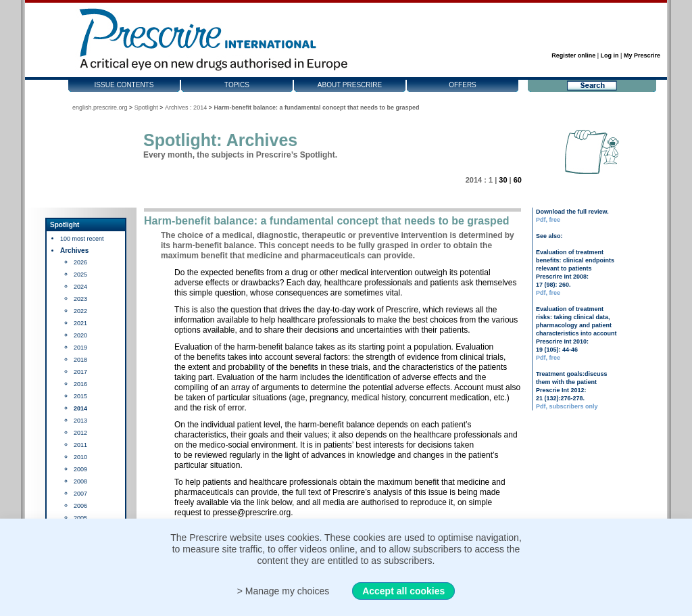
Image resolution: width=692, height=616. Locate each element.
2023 (80, 299)
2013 (80, 421)
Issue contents (124, 85)
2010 (80, 457)
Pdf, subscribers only (567, 406)
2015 (80, 396)
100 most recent (82, 239)
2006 (80, 506)
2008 (80, 481)
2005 (80, 518)
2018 (80, 360)
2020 (80, 335)
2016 (80, 384)
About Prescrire (350, 85)
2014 (80, 408)
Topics (237, 85)
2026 (80, 262)
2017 (80, 372)
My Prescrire (642, 55)
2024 (80, 287)
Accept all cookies (403, 591)
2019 (80, 348)
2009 (80, 469)
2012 (80, 433)
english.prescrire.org (100, 108)
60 (518, 180)
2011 (80, 445)
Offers (463, 85)
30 (503, 180)
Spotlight (146, 108)
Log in (610, 55)
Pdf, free (548, 220)
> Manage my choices (283, 591)
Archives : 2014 (186, 108)
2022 (80, 311)
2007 (80, 494)
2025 (80, 275)
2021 (80, 323)
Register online (573, 55)
